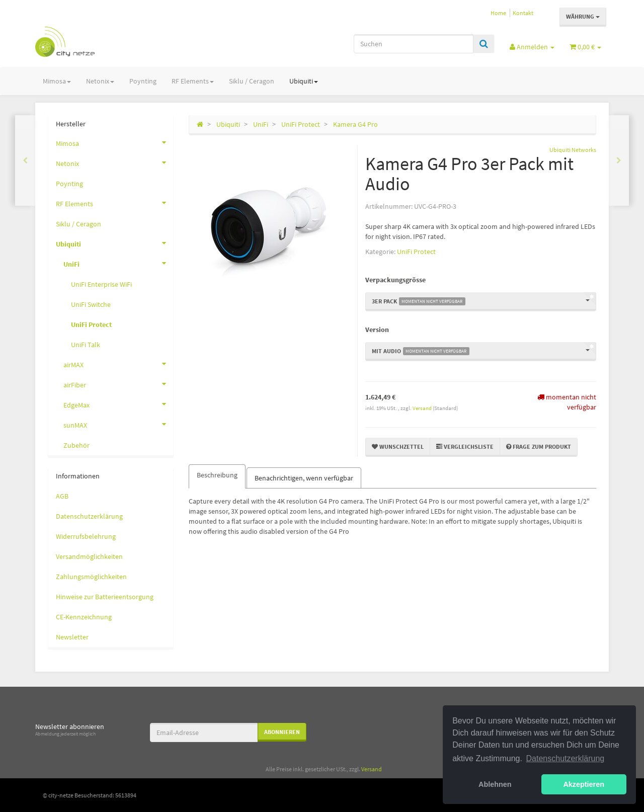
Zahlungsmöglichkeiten (91, 577)
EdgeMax (118, 404)
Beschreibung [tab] (217, 475)
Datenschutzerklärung (89, 516)
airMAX (118, 364)
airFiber (118, 384)
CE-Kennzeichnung (84, 617)
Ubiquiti (304, 81)
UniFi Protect (416, 252)
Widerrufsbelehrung (86, 536)
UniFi (118, 263)
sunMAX (118, 424)
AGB (62, 496)
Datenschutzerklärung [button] (566, 758)
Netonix (100, 81)
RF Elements (193, 81)
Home (498, 13)
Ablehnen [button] (495, 784)
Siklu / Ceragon (252, 81)
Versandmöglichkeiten (89, 556)
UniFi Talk (86, 345)
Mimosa (57, 81)
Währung (583, 16)
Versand (423, 408)
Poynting (143, 81)
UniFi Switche (91, 304)
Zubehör (76, 445)
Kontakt (523, 13)
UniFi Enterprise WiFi (101, 284)
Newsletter (72, 637)
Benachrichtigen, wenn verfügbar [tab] (304, 478)
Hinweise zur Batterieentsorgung (105, 597)
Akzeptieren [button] (584, 784)
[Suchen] (414, 44)
